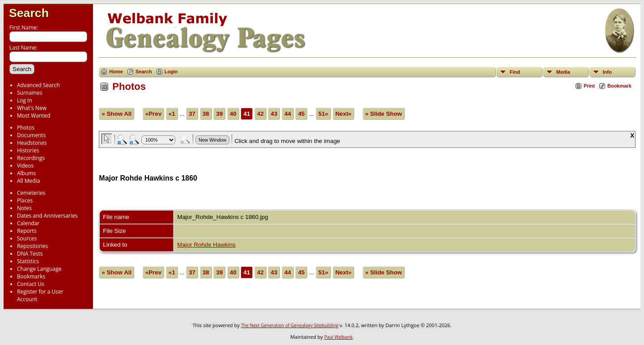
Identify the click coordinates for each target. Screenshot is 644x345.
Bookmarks (31, 276)
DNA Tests (30, 254)
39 (219, 114)
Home (116, 72)
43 (274, 114)
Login (171, 72)
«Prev (153, 114)
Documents (31, 135)
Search (29, 13)
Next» (343, 114)
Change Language (39, 269)
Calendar (28, 223)
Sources (27, 238)
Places (25, 200)
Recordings (31, 158)
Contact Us (31, 284)
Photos (26, 128)
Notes (24, 208)
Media (563, 72)
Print (589, 86)
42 (261, 114)
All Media (28, 181)
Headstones (32, 143)
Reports (27, 231)
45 (301, 114)
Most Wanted (34, 116)
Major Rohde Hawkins (206, 245)
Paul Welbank (338, 337)
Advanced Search (38, 85)
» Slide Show (384, 114)
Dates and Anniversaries (47, 216)
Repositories (32, 246)
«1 (172, 114)
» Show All (117, 114)
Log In (25, 100)
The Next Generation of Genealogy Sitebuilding (290, 325)
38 (206, 114)
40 (233, 114)
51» (323, 114)
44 (288, 114)
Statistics (28, 261)
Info (607, 72)
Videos (25, 166)
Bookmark (619, 86)
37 (192, 114)
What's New (32, 108)
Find (515, 72)
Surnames (30, 93)
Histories (28, 150)
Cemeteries (31, 193)
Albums (26, 173)
